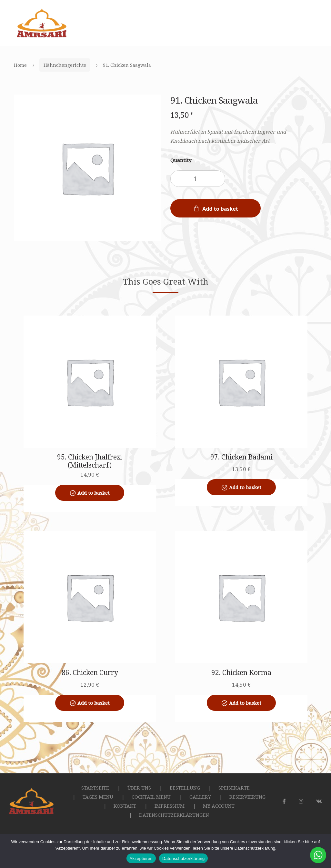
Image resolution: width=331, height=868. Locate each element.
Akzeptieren (141, 858)
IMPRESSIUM (170, 806)
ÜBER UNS (139, 788)
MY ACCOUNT (219, 806)
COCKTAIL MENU (151, 797)
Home (20, 65)
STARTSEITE (95, 788)
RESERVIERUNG (247, 797)
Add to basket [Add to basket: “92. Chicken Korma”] (245, 703)
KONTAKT (125, 806)
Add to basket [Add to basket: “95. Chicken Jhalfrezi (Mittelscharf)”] (94, 493)
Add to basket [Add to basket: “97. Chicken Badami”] (245, 487)
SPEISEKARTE (234, 788)
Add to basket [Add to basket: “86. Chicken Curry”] (94, 703)
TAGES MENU (98, 797)
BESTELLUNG (185, 788)
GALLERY (200, 797)
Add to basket (220, 209)
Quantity (181, 160)
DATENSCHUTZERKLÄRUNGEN (174, 815)
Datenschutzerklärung (183, 858)
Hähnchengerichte (65, 65)
